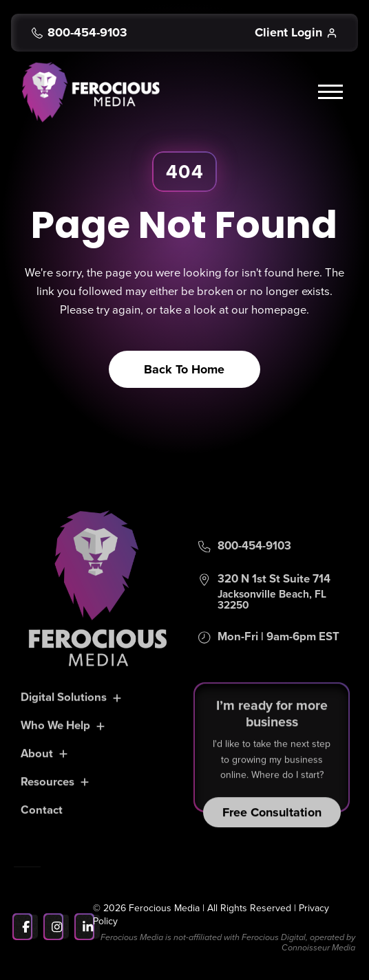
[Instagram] (57, 927)
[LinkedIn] (88, 927)
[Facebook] (26, 927)
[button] (333, 92)
